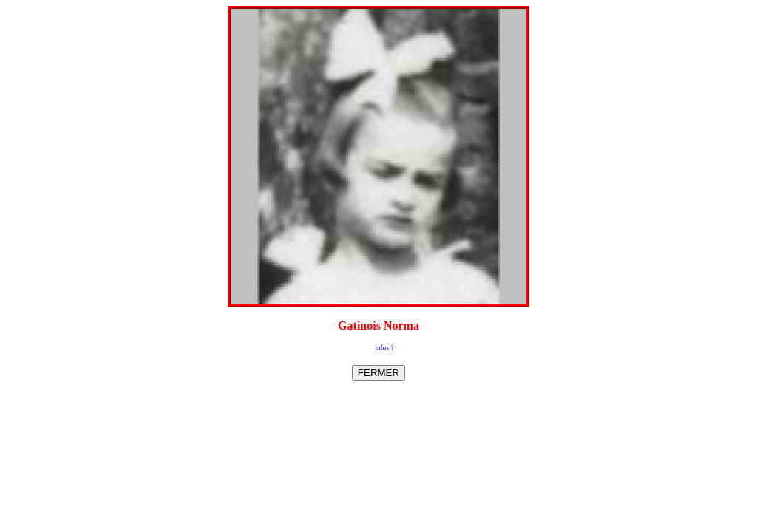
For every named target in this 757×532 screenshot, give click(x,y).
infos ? (384, 348)
